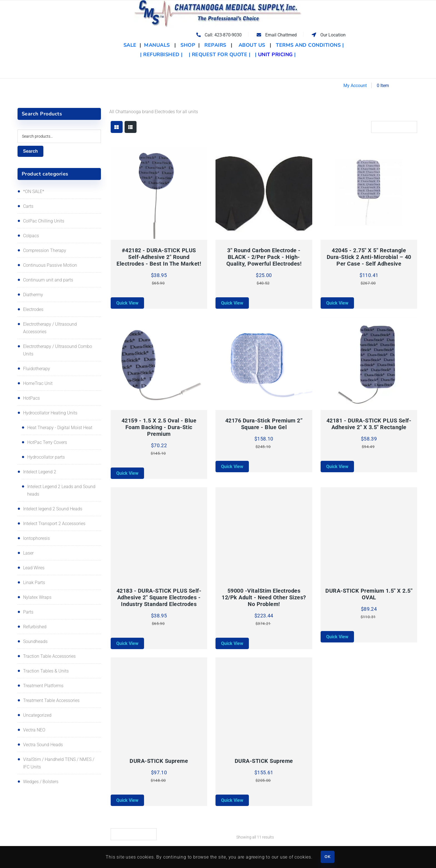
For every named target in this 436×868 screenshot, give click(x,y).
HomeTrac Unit (38, 383)
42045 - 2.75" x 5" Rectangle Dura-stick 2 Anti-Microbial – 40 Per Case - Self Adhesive (369, 257)
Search (30, 151)
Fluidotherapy (37, 369)
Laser (28, 553)
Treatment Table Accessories (51, 700)
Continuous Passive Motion (50, 265)
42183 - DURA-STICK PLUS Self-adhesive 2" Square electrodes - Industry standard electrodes (159, 597)
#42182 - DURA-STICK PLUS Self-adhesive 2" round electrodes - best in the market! (159, 257)
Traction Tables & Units (46, 671)
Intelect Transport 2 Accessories (54, 524)
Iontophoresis (36, 538)
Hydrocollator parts (46, 457)
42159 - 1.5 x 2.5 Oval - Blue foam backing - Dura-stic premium (159, 427)
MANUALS (157, 45)
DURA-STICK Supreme (159, 761)
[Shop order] (394, 127)
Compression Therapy (45, 250)
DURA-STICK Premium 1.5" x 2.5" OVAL (369, 594)
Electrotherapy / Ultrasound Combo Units (58, 350)
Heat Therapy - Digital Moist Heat (60, 428)
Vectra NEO (34, 730)
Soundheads (35, 641)
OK (327, 857)
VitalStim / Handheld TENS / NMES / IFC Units (59, 763)
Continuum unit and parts (48, 280)
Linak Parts (34, 583)
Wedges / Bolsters (41, 782)
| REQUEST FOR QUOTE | (220, 55)
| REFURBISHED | (161, 55)
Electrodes (33, 309)
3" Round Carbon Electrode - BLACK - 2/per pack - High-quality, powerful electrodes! (264, 257)
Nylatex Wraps (37, 597)
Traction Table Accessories (49, 656)
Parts (28, 612)
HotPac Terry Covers (47, 442)
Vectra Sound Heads (43, 745)
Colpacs (31, 236)
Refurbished (35, 627)
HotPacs (31, 398)
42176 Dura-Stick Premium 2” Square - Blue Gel (264, 424)
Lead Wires (34, 568)
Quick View (127, 303)
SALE (131, 45)
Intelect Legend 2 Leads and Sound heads (61, 490)
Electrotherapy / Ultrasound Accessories (50, 328)
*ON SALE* (34, 191)
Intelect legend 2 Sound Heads (53, 509)
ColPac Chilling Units (44, 221)
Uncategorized (37, 715)
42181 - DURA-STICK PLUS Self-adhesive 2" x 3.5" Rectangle (369, 424)
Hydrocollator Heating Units (50, 413)
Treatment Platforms (43, 686)
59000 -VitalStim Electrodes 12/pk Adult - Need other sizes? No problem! (264, 597)
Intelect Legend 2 (40, 472)
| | (275, 55)
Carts (28, 206)
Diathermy (33, 295)
